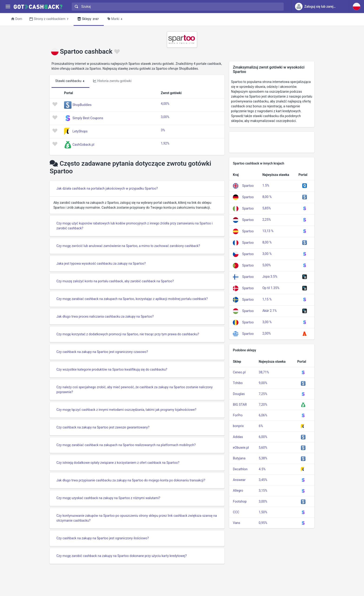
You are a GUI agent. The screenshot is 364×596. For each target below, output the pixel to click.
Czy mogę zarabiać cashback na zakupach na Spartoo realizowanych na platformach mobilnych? (126, 445)
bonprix (238, 426)
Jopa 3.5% (270, 277)
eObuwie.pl (241, 448)
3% (163, 130)
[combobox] (177, 7)
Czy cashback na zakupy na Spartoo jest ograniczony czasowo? (102, 352)
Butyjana (239, 458)
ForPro (238, 415)
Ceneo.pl (239, 372)
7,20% (263, 405)
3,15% (263, 491)
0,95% (263, 523)
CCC (236, 512)
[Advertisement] (272, 142)
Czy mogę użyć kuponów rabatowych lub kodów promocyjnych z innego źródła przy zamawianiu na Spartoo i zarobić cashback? (135, 226)
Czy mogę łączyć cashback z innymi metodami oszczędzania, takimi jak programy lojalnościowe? (126, 410)
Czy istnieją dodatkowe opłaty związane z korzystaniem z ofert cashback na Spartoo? (118, 463)
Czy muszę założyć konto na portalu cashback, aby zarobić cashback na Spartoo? (115, 281)
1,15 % (267, 299)
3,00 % (267, 254)
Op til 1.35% (271, 288)
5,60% (263, 448)
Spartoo (248, 186)
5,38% (263, 458)
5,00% (267, 265)
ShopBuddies (82, 105)
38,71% (264, 372)
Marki (116, 19)
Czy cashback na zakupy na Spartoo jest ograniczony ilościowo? (103, 538)
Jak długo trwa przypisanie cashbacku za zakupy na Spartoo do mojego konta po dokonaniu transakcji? (131, 480)
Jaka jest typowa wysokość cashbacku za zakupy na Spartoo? (101, 263)
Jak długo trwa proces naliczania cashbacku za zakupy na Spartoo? (105, 316)
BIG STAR (240, 405)
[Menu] (8, 7)
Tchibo (238, 383)
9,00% (263, 383)
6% (261, 426)
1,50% (263, 512)
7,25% (263, 394)
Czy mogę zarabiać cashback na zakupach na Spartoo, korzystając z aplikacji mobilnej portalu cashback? (132, 299)
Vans (236, 523)
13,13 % (268, 231)
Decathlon (240, 469)
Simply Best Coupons (88, 118)
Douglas (239, 394)
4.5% (262, 469)
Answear (239, 480)
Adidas (238, 437)
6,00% (263, 437)
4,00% (165, 104)
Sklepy (89, 19)
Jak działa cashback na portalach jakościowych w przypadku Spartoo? (107, 188)
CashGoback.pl (83, 145)
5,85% (267, 208)
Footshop (240, 501)
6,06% (263, 415)
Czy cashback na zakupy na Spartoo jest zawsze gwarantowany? (103, 427)
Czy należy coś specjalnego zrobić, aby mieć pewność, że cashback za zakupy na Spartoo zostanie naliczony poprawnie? (135, 390)
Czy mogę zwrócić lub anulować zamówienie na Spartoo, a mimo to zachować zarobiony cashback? (128, 246)
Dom (17, 19)
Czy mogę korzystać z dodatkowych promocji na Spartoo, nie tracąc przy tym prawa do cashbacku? (128, 334)
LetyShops (80, 131)
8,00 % (267, 197)
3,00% (165, 117)
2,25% (267, 220)
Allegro (238, 491)
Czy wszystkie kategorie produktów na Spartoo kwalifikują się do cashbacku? (112, 369)
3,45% (263, 480)
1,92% (165, 143)
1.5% (266, 185)
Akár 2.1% (270, 311)
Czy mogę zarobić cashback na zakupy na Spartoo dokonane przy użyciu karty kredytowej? (122, 556)
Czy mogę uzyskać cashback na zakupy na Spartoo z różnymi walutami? (108, 498)
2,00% (267, 333)
